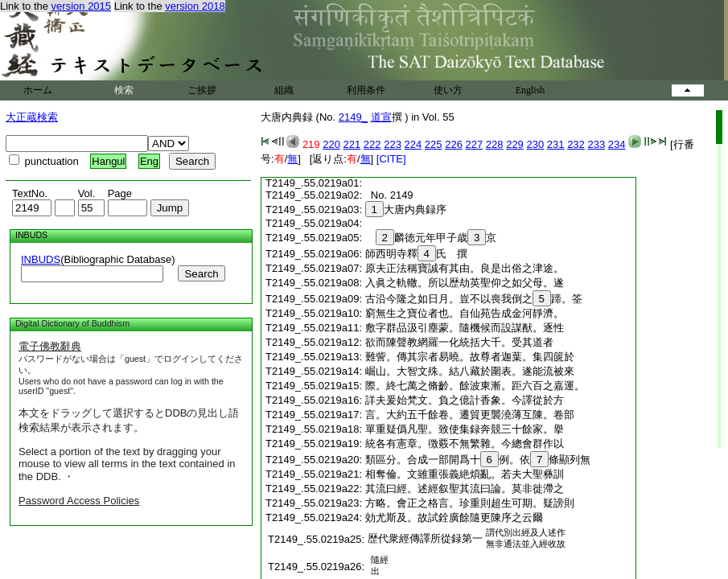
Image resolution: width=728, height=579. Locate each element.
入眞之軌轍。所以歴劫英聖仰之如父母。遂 (465, 283)
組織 (284, 90)
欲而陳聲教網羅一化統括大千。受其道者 (459, 342)
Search (201, 274)
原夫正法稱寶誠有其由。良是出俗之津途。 (465, 268)
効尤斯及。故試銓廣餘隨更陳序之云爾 (454, 517)
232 (576, 144)
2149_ (353, 117)
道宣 (381, 117)
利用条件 (366, 90)
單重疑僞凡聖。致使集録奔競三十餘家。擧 (465, 429)
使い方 (448, 90)
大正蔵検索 (32, 117)
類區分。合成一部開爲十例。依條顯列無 (478, 460)
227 (475, 144)
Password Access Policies (79, 501)
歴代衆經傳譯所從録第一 (425, 538)
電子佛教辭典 (50, 346)
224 (413, 144)
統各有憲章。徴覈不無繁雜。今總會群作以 (465, 443)
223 (393, 144)
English (531, 90)
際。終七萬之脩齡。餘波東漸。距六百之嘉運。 (475, 386)
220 (331, 144)
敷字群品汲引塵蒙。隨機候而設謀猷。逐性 (465, 328)
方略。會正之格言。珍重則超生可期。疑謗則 (470, 503)
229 (515, 144)
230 (535, 144)
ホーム (38, 90)
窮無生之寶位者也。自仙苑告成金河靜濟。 (465, 313)
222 (372, 144)
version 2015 (81, 6)
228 (495, 144)
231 (556, 144)
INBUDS (41, 259)
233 (596, 144)
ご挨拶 (202, 90)
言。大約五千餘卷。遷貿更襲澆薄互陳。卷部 (470, 415)
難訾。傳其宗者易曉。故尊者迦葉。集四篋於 (470, 357)
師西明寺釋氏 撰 (422, 254)
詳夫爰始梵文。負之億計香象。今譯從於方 (465, 400)
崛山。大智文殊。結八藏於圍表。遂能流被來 (470, 371)
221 (352, 144)
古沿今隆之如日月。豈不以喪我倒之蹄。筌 (474, 299)
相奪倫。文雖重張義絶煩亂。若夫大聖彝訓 (465, 474)
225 (434, 144)
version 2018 (195, 6)
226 (454, 144)
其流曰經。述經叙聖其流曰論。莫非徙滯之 (465, 489)
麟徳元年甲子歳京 (431, 238)
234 (617, 144)
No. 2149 (389, 195)
